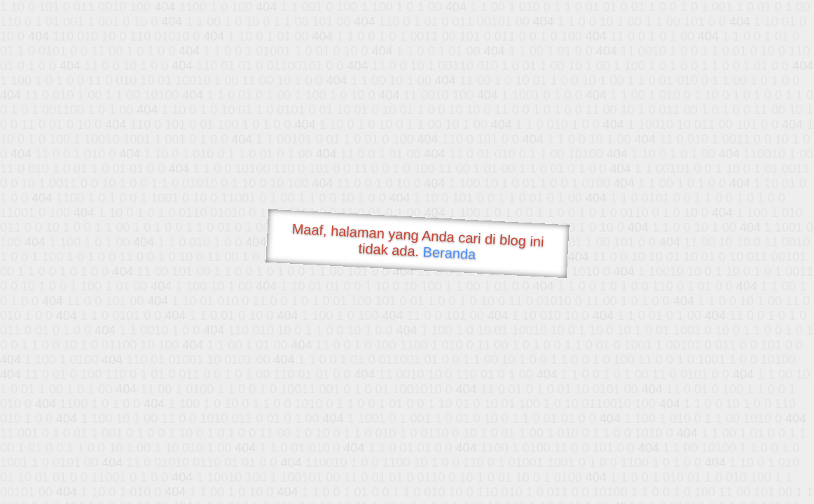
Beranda (449, 253)
